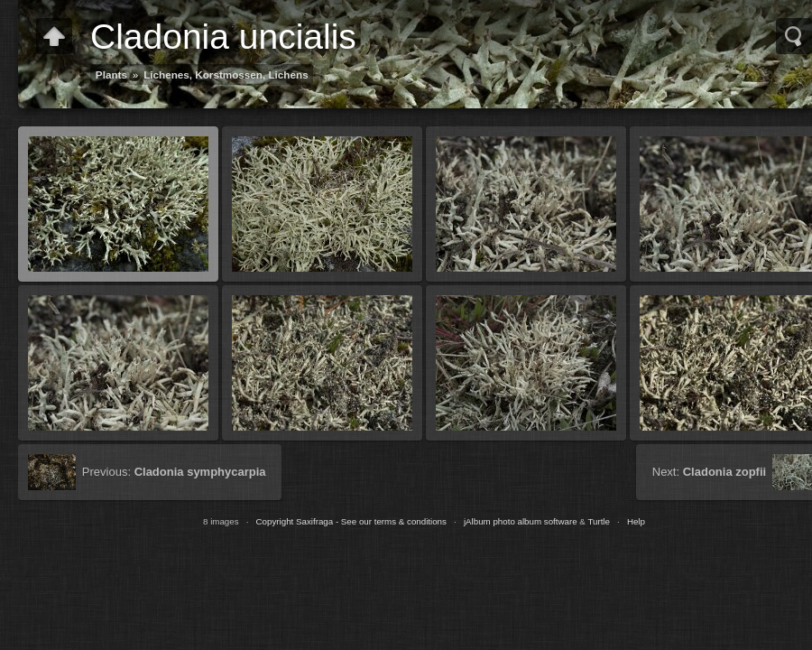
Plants (111, 74)
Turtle (599, 521)
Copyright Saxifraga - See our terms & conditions (351, 521)
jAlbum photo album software (521, 521)
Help (636, 521)
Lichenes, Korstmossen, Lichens (226, 74)
